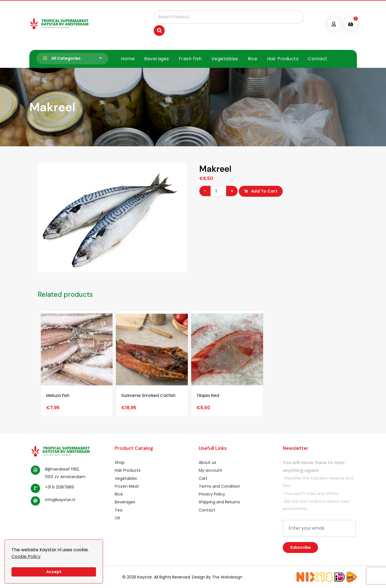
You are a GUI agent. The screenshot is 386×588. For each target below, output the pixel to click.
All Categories (60, 59)
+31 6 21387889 (59, 487)
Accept (54, 572)
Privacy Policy (212, 494)
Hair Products (283, 58)
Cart (203, 478)
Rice (253, 58)
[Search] (159, 30)
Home (128, 58)
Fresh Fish (190, 58)
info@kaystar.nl (60, 499)
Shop (120, 462)
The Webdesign (227, 577)
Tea (119, 510)
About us (207, 462)
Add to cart (265, 191)
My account (210, 470)
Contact (318, 58)
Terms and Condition (219, 486)
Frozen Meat (127, 486)
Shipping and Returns (219, 502)
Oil (117, 518)
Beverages (157, 58)
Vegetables (225, 58)
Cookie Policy (26, 556)
